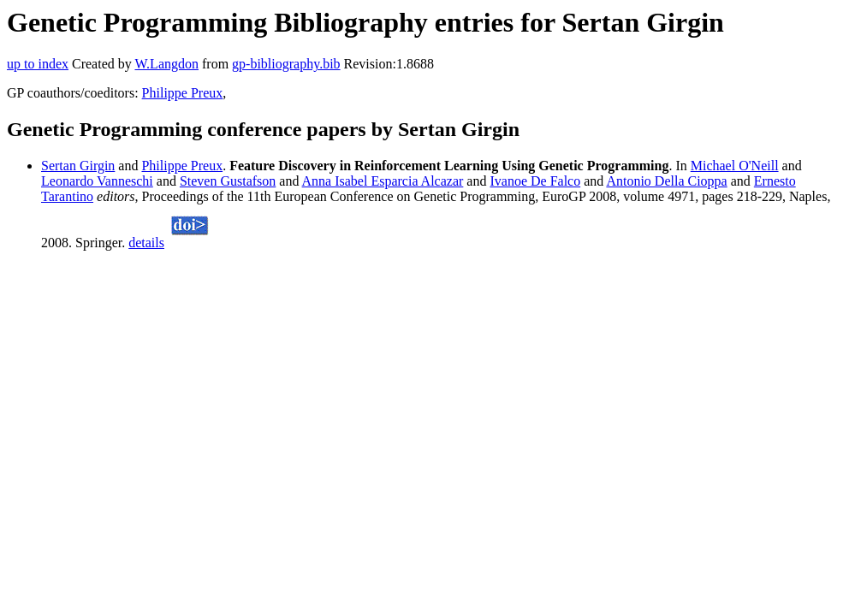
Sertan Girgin (78, 166)
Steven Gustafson (228, 181)
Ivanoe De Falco (535, 181)
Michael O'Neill (735, 166)
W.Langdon (166, 64)
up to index (38, 64)
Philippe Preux (183, 93)
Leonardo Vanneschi (97, 181)
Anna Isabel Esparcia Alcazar (383, 181)
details (146, 243)
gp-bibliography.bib (286, 64)
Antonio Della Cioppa (666, 181)
